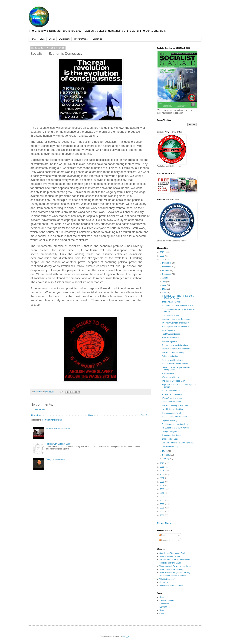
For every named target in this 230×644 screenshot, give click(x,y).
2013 (162, 489)
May (164, 289)
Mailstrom (164, 582)
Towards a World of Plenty (173, 353)
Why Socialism (168, 373)
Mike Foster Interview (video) (58, 428)
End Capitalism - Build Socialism (176, 327)
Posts (162, 535)
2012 (162, 493)
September (167, 274)
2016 (162, 478)
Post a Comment (41, 410)
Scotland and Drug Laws (172, 360)
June (165, 285)
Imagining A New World (172, 302)
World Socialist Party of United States (175, 566)
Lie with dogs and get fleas (173, 409)
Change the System (170, 432)
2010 (162, 501)
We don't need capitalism (172, 398)
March (165, 451)
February (166, 455)
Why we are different (171, 377)
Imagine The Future (170, 439)
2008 (162, 508)
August (166, 278)
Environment (64, 39)
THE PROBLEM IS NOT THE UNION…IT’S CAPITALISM (178, 297)
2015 (162, 482)
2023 (162, 252)
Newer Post (36, 415)
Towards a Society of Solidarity (175, 406)
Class (42, 39)
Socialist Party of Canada (170, 563)
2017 (162, 474)
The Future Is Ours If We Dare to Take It (179, 306)
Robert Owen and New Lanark (59, 444)
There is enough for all (171, 413)
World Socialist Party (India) (171, 569)
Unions (52, 39)
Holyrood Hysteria (169, 341)
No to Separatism (169, 330)
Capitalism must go (170, 420)
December (167, 263)
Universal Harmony (170, 446)
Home (33, 39)
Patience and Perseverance (171, 586)
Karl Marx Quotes (81, 39)
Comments (165, 540)
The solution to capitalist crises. (175, 345)
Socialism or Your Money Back (172, 553)
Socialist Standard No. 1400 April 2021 (178, 443)
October (166, 270)
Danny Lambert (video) (56, 459)
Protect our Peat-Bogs (171, 435)
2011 (162, 497)
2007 (162, 512)
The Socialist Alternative (172, 391)
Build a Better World (170, 315)
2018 (162, 471)
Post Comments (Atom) (52, 420)
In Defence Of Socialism (172, 394)
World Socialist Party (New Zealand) (175, 573)
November (167, 267)
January (166, 459)
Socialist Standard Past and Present (175, 560)
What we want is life (170, 338)
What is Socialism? (167, 579)
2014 (162, 486)
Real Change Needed (171, 334)
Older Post (145, 415)
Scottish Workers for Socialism (175, 424)
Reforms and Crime (170, 356)
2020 (162, 463)
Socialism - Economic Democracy (176, 319)
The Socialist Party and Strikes (175, 364)
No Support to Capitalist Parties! (175, 428)
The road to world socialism (173, 381)
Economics (97, 39)
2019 (162, 467)
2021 (162, 260)
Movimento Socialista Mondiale (172, 576)
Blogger (126, 636)
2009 (162, 504)
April (164, 293)
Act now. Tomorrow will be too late (176, 349)
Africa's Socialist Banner (170, 556)
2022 (162, 256)
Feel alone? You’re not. (172, 402)
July (164, 282)
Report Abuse (164, 523)
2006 (162, 515)
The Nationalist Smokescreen (174, 417)
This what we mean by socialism (175, 323)
